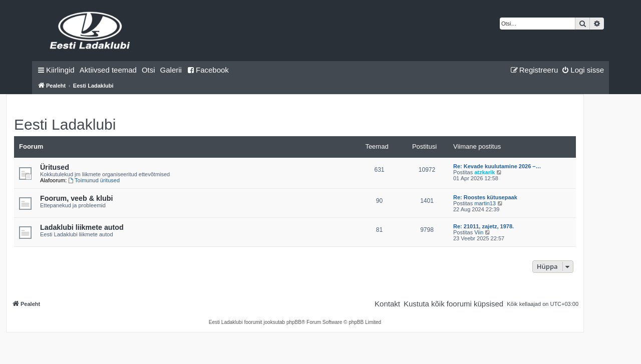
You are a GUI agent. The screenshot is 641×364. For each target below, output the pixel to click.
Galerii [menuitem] (171, 70)
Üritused (55, 167)
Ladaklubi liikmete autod (82, 227)
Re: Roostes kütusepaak (485, 197)
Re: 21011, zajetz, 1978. (484, 226)
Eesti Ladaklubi (65, 124)
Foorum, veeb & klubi (76, 198)
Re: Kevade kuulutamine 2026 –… (497, 166)
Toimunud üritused (94, 180)
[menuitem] (108, 70)
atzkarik (485, 172)
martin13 (485, 203)
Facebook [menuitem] (208, 70)
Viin (479, 232)
